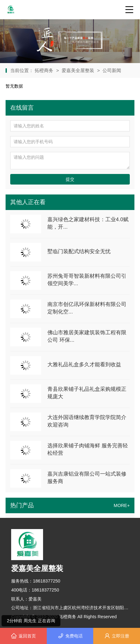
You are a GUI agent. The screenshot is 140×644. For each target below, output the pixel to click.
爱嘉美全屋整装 (78, 70)
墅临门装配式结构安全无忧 (79, 251)
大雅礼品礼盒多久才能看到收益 (84, 365)
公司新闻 (112, 70)
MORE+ (122, 505)
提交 (70, 179)
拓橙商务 (45, 70)
